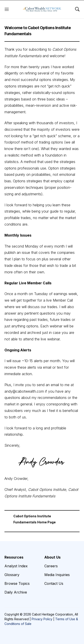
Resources (14, 557)
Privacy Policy (42, 619)
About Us (52, 557)
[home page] (42, 9)
